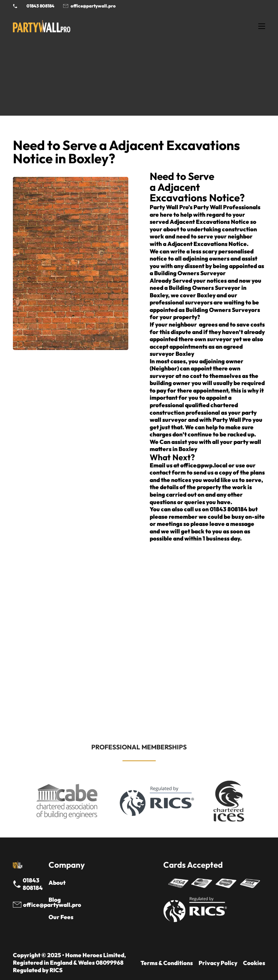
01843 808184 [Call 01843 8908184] (40, 6)
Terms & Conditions (167, 963)
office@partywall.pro (93, 6)
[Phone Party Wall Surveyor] (15, 6)
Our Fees (61, 917)
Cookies (254, 963)
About (57, 883)
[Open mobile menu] (262, 26)
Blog (55, 900)
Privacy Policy (218, 963)
